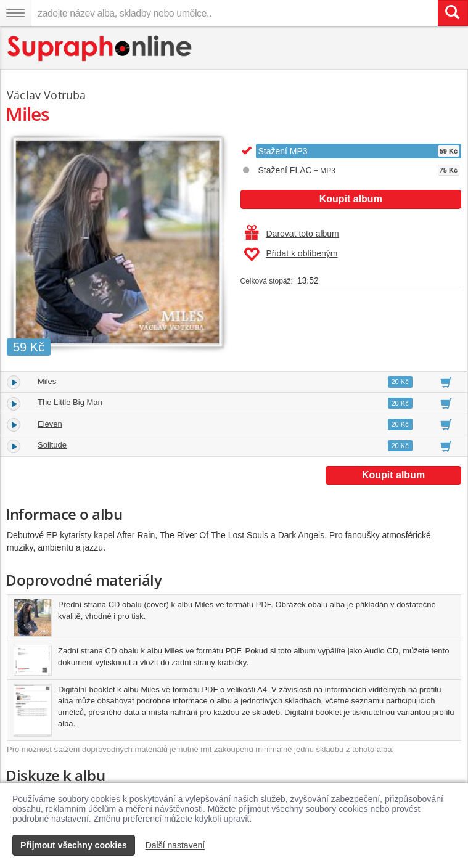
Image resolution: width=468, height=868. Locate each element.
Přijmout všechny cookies (74, 845)
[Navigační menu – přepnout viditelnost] (15, 13)
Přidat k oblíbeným (291, 255)
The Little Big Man (70, 402)
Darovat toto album (292, 234)
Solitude (52, 445)
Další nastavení (175, 845)
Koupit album (351, 199)
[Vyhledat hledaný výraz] (453, 13)
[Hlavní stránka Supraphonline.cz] (100, 48)
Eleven (50, 424)
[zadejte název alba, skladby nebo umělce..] (234, 13)
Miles (47, 381)
